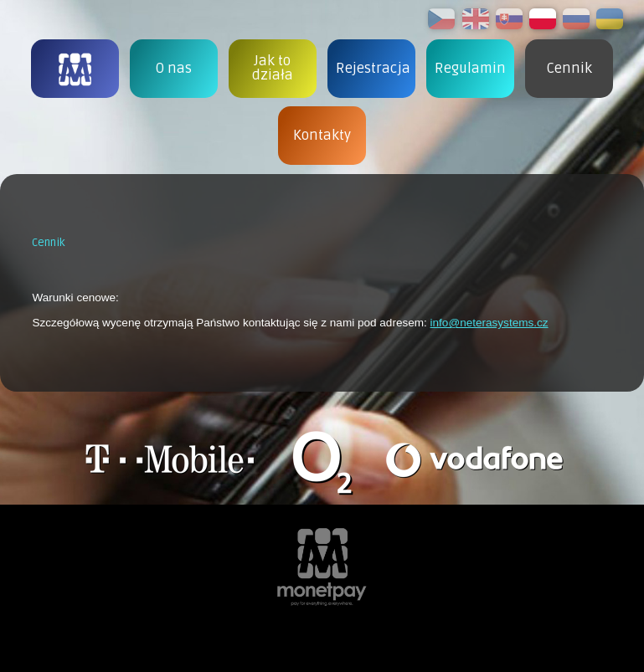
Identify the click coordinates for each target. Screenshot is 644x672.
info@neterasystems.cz (489, 323)
